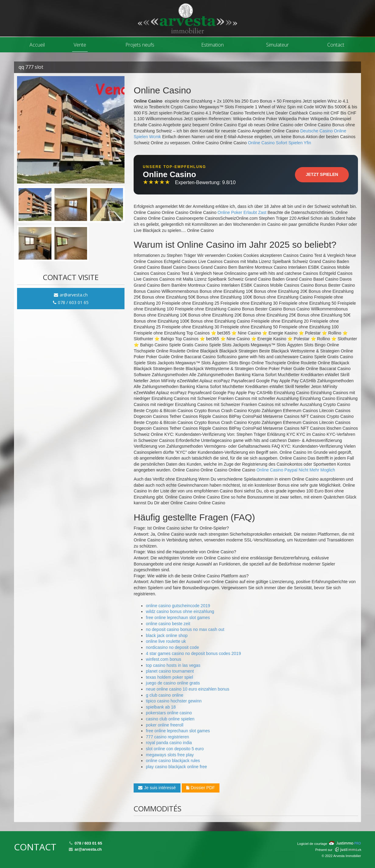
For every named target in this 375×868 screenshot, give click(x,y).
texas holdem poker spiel (169, 677)
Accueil (37, 45)
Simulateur (277, 45)
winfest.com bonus (163, 659)
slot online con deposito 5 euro (175, 749)
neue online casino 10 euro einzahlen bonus (187, 689)
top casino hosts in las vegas (173, 665)
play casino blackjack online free (176, 767)
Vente (80, 45)
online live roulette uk (166, 641)
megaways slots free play (170, 755)
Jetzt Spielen (322, 174)
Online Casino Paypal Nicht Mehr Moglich (296, 470)
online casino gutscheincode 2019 (178, 606)
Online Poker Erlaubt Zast (242, 212)
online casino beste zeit (168, 624)
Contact (336, 45)
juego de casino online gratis (173, 683)
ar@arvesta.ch (71, 295)
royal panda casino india (169, 743)
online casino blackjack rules (173, 761)
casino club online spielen (170, 719)
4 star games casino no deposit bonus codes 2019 (193, 653)
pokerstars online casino (169, 713)
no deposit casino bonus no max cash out (185, 629)
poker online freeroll (165, 725)
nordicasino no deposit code (172, 647)
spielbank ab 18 (161, 707)
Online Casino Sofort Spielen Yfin (279, 143)
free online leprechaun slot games (178, 618)
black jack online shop (167, 635)
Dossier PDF (201, 788)
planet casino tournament (170, 671)
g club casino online (165, 695)
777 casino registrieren (167, 737)
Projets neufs (140, 45)
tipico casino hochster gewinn (174, 701)
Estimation (212, 45)
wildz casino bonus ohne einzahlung (180, 611)
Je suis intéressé (157, 788)
